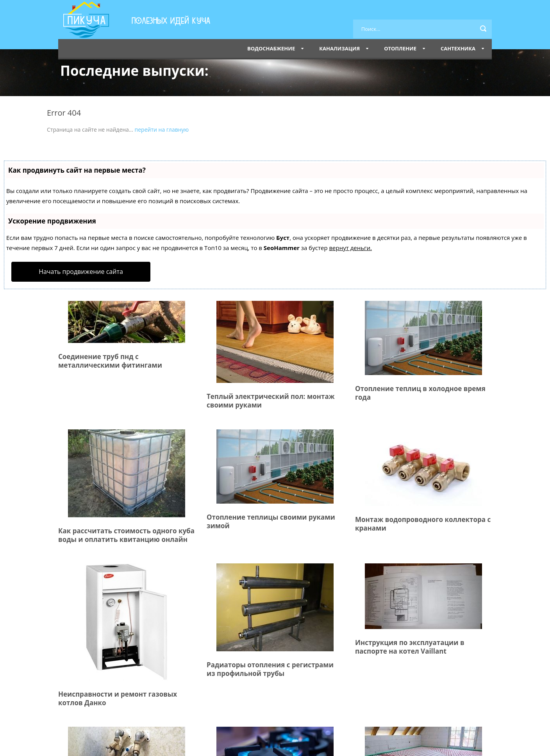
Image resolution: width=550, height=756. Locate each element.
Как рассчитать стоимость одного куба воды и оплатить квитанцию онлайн (126, 535)
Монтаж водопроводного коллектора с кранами (423, 524)
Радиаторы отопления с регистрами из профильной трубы (270, 669)
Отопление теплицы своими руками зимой (271, 521)
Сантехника (458, 48)
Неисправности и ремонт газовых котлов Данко (118, 698)
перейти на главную (162, 130)
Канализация (339, 48)
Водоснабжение (271, 48)
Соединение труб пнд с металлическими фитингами (110, 361)
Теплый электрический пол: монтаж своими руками (271, 401)
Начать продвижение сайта (81, 272)
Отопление (400, 48)
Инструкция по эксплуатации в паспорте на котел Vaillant (410, 647)
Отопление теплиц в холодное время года (420, 393)
